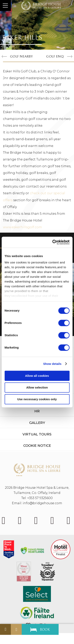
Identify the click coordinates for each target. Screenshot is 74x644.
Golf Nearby (21, 56)
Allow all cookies (37, 376)
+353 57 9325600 (40, 498)
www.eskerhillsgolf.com (22, 227)
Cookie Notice (37, 446)
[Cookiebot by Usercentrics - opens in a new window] (53, 242)
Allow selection (37, 387)
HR (37, 411)
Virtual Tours (37, 434)
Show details (52, 364)
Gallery (37, 423)
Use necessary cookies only (37, 399)
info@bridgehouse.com (42, 503)
